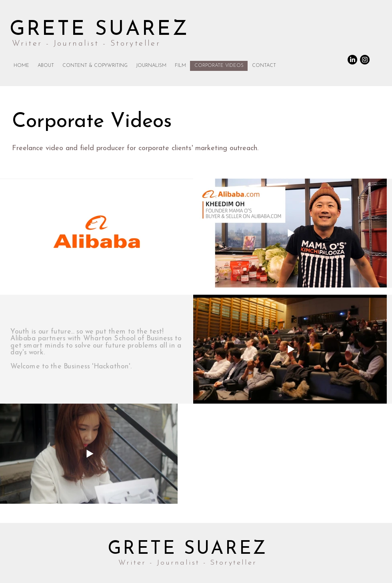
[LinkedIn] (352, 60)
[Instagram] (365, 60)
